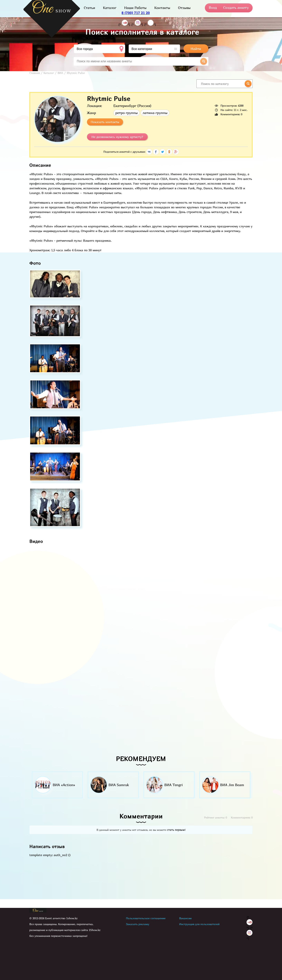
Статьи (89, 8)
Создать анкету (236, 8)
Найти (196, 49)
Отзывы (184, 8)
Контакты (162, 8)
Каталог (110, 8)
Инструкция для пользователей (199, 924)
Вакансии (185, 918)
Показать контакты (105, 122)
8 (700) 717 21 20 (136, 13)
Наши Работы (135, 8)
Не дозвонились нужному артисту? (117, 137)
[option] (57, 785)
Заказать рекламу (138, 924)
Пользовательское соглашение (146, 918)
